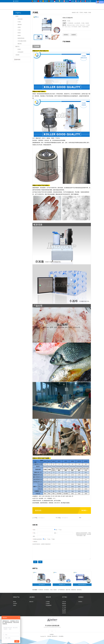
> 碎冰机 (19, 49)
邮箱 (53, 539)
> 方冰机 (19, 22)
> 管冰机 (19, 33)
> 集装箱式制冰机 (21, 38)
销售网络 (64, 611)
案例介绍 (31, 602)
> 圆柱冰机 (19, 44)
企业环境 (64, 605)
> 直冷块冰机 (20, 19)
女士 (60, 530)
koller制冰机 (77, 23)
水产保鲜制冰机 (61, 590)
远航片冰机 (68, 590)
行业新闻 (48, 604)
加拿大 (67, 1)
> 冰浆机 (19, 27)
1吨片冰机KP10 (41, 518)
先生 (56, 530)
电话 (45, 539)
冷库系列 (15, 604)
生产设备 (64, 609)
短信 (49, 539)
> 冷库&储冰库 (20, 52)
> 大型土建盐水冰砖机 (22, 41)
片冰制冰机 (70, 23)
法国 (78, 1)
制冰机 (17, 16)
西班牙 (46, 1)
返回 (80, 518)
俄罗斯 (73, 1)
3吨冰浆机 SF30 (62, 585)
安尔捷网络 (61, 636)
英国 (88, 1)
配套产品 (17, 47)
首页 (77, 13)
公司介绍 (64, 602)
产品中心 (81, 13)
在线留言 (74, 35)
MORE (84, 510)
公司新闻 (48, 602)
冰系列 (15, 605)
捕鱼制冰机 (74, 590)
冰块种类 (17, 55)
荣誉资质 (64, 604)
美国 (83, 1)
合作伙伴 (64, 613)
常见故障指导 (49, 605)
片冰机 (90, 13)
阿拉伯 (35, 1)
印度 (62, 1)
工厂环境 (64, 607)
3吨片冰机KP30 (65, 518)
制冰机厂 (55, 590)
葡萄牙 (52, 1)
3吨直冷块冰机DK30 (82, 585)
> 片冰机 (19, 30)
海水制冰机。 (80, 590)
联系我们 (66, 35)
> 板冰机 (19, 35)
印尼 (57, 1)
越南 (41, 1)
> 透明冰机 (19, 25)
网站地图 (49, 636)
